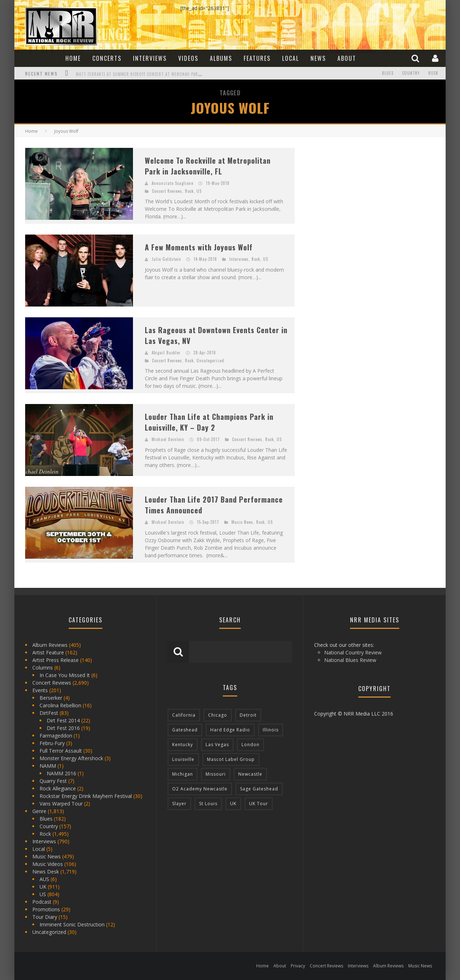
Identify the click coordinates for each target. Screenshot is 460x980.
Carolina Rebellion (60, 705)
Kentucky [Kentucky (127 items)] (183, 745)
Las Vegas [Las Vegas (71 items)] (217, 745)
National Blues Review (350, 660)
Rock (433, 73)
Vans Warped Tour (61, 804)
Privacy (298, 966)
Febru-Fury (52, 743)
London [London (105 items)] (250, 745)
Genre (39, 811)
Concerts (107, 58)
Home (73, 58)
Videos (188, 58)
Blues (388, 73)
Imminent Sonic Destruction (72, 924)
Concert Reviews (167, 191)
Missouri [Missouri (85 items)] (216, 774)
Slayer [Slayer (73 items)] (179, 804)
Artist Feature (48, 652)
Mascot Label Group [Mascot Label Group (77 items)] (231, 759)
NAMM (48, 766)
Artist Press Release (56, 660)
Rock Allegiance (58, 788)
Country (411, 73)
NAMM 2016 (61, 773)
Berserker (51, 698)
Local (291, 58)
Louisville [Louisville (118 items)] (183, 759)
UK (43, 887)
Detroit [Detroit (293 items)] (248, 715)
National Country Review (353, 652)
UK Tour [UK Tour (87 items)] (259, 804)
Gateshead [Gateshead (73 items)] (185, 730)
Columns (43, 668)
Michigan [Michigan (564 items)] (183, 774)
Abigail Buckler (166, 353)
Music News (242, 522)
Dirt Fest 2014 (63, 720)
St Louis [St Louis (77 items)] (208, 804)
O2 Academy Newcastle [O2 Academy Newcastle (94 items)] (200, 789)
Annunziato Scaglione (172, 183)
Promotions (46, 909)
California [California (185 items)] (184, 715)
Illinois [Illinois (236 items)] (271, 730)
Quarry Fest (53, 781)
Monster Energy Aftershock (71, 758)
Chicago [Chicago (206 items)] (218, 715)
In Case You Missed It (65, 675)
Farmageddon (56, 736)
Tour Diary (45, 917)
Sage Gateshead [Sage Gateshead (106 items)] (259, 789)
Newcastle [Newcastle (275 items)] (250, 774)
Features (257, 58)
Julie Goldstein (166, 259)
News (318, 58)
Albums (221, 58)
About (347, 58)
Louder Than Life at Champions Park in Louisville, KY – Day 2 (209, 422)
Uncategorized (210, 360)
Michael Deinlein (168, 439)
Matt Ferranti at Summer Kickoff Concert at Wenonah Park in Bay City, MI (153, 74)
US (199, 191)
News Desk (46, 872)
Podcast (42, 902)
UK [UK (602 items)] (233, 804)
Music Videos (48, 864)
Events (40, 690)
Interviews (150, 58)
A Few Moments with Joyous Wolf (199, 247)
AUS (44, 879)
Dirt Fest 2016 (63, 728)
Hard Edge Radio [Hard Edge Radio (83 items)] (230, 730)
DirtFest (49, 713)
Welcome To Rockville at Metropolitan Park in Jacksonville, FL (208, 166)
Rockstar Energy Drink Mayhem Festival (86, 796)
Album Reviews (50, 645)
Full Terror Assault (61, 751)
